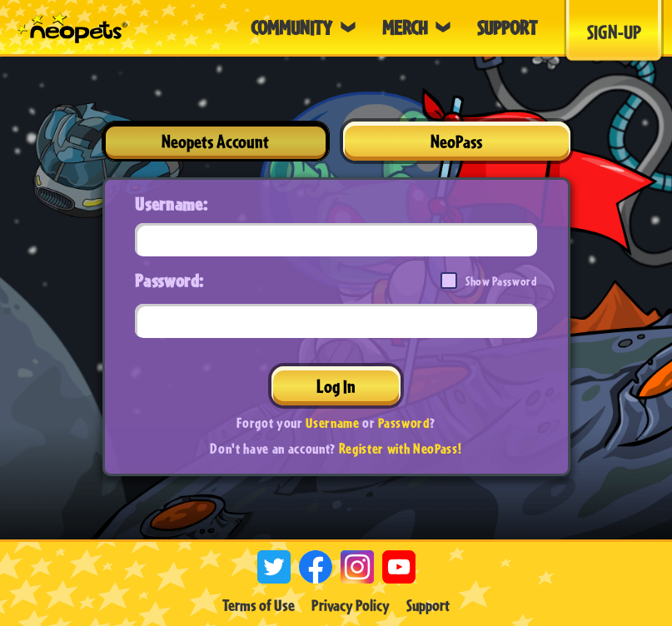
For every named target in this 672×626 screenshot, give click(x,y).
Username (332, 422)
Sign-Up (614, 32)
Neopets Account (215, 141)
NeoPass (456, 141)
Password (403, 422)
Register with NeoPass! (401, 448)
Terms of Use (259, 605)
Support (428, 605)
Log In (336, 386)
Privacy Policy (351, 605)
